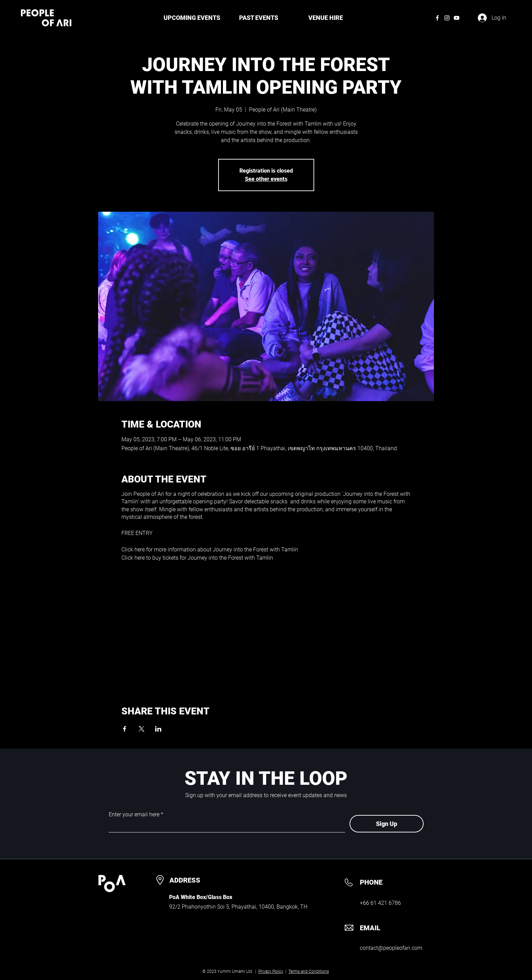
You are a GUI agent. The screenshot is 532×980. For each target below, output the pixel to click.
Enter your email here (134, 815)
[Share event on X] (141, 729)
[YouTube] (457, 18)
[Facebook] (437, 18)
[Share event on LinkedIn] (158, 729)
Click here (133, 550)
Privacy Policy (271, 971)
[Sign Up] (387, 824)
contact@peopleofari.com (391, 948)
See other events (266, 179)
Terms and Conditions (309, 971)
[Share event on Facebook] (125, 729)
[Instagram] (447, 18)
